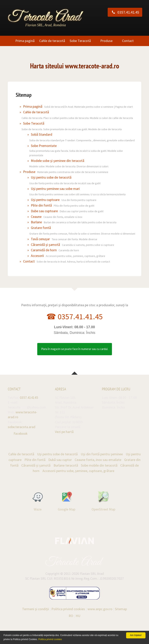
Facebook (21, 433)
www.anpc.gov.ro (100, 609)
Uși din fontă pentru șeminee (102, 454)
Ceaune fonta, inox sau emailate (98, 460)
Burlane (36, 222)
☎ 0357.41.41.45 (75, 317)
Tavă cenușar (40, 239)
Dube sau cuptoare (44, 211)
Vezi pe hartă (64, 432)
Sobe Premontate (44, 146)
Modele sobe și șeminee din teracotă (58, 161)
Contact (128, 41)
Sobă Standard (42, 134)
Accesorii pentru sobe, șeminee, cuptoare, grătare (78, 471)
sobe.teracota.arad (22, 427)
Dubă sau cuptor (60, 460)
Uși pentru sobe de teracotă (51, 177)
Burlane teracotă (66, 465)
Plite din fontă (41, 205)
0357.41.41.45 (125, 12)
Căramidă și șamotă (45, 245)
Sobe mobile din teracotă (99, 465)
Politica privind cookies (68, 609)
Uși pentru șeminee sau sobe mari (55, 189)
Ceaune (36, 217)
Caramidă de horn (44, 250)
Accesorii (37, 256)
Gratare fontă (41, 228)
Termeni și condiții (36, 609)
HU (78, 616)
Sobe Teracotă (80, 41)
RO (71, 616)
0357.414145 (29, 397)
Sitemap (121, 609)
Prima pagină (25, 41)
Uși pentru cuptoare (45, 200)
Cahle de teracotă (52, 41)
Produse (106, 41)
